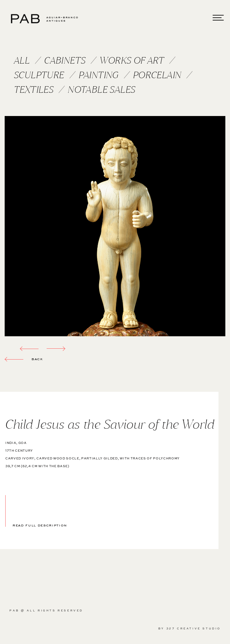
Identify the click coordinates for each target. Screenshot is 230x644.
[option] (115, 226)
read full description (40, 525)
